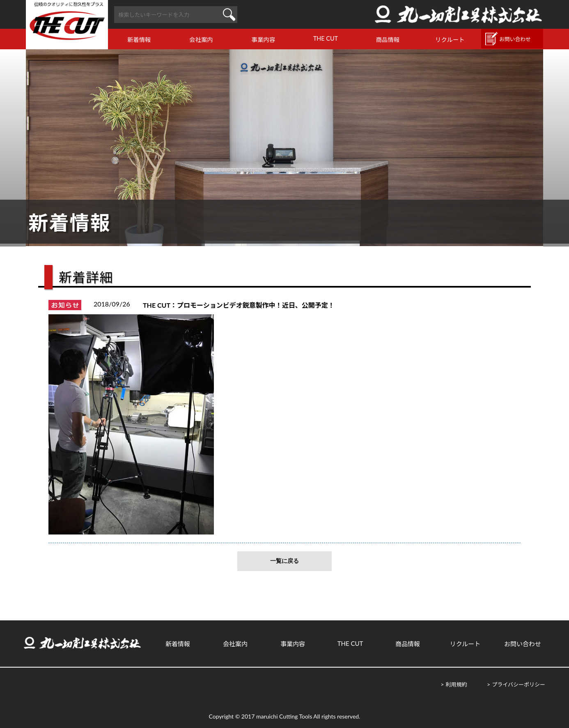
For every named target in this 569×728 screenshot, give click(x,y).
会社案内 (201, 40)
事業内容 (264, 40)
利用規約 (456, 684)
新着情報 (139, 40)
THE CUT (326, 38)
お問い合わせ (515, 39)
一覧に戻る (284, 561)
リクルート (450, 40)
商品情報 (388, 40)
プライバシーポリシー (519, 684)
